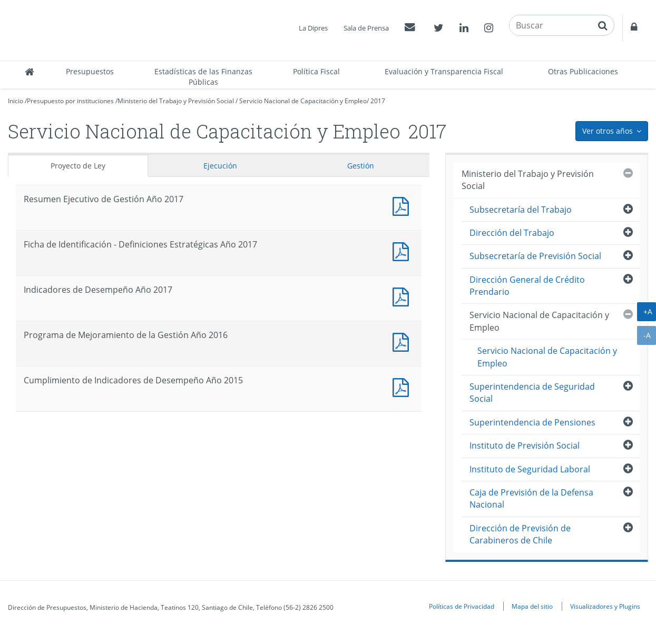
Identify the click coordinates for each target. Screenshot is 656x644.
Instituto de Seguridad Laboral (530, 469)
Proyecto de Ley (78, 166)
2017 (378, 101)
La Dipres (313, 28)
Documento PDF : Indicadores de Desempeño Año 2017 (403, 296)
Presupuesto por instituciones (70, 101)
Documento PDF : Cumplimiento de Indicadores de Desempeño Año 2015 (403, 386)
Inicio (16, 101)
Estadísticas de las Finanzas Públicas (203, 77)
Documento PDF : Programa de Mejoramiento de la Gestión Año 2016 (403, 341)
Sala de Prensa (366, 28)
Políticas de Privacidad (462, 606)
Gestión (361, 166)
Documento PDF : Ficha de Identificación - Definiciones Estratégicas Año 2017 (403, 250)
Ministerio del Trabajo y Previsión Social (176, 101)
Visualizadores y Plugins (605, 606)
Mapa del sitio (532, 606)
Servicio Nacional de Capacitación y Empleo (303, 101)
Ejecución (220, 166)
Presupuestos (90, 71)
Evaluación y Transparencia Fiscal (444, 71)
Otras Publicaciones (583, 71)
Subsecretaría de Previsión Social (535, 256)
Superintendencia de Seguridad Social (532, 393)
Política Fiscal (316, 71)
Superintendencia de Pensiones (532, 422)
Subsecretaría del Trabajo (521, 210)
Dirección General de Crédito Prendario (527, 286)
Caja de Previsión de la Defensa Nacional (531, 498)
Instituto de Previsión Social (525, 445)
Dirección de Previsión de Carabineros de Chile (520, 534)
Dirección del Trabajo (512, 233)
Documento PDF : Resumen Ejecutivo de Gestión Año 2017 (403, 205)
